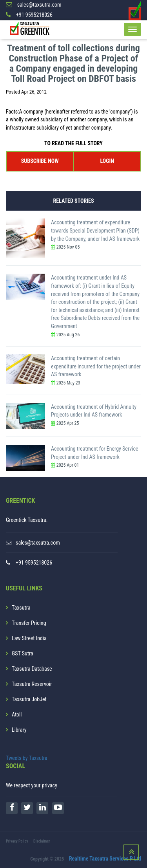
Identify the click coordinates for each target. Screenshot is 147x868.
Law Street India (29, 638)
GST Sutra (23, 653)
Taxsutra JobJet (29, 699)
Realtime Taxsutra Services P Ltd (105, 859)
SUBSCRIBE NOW (40, 161)
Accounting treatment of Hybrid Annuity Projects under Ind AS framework (94, 411)
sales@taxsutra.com (38, 543)
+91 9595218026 (34, 563)
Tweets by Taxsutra (27, 758)
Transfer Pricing (29, 623)
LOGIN (107, 161)
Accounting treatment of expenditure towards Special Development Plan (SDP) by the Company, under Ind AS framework (95, 230)
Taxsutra (21, 608)
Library (19, 730)
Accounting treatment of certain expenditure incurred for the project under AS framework (96, 366)
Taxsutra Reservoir (32, 684)
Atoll (17, 715)
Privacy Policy (17, 841)
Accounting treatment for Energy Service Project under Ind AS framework (95, 453)
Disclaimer (42, 841)
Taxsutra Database (32, 669)
